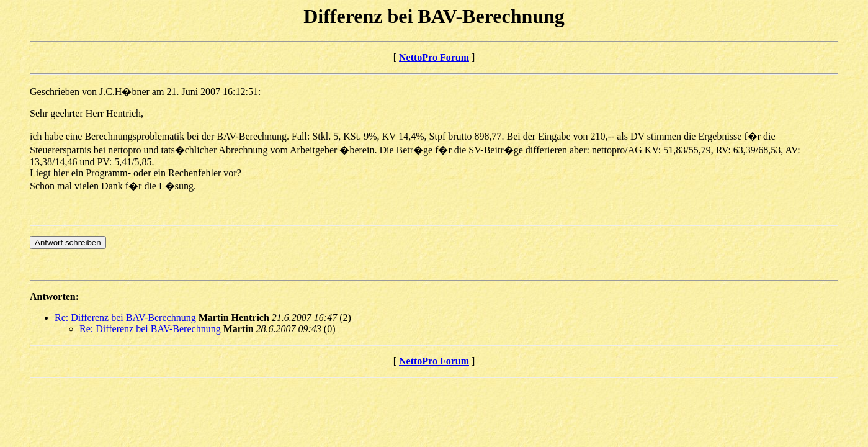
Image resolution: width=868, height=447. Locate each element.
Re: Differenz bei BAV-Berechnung (125, 318)
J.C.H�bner (124, 92)
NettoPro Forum (434, 57)
